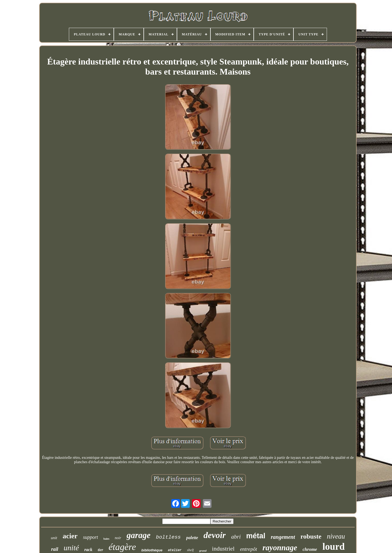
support (91, 537)
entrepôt (249, 549)
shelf (190, 550)
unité (71, 548)
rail (55, 549)
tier (100, 550)
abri (236, 537)
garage (139, 535)
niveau (336, 536)
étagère (122, 547)
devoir (215, 535)
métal (256, 536)
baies (106, 539)
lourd (333, 547)
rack (88, 550)
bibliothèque (152, 550)
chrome (310, 549)
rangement (283, 537)
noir (118, 538)
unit (54, 538)
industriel (223, 549)
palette (192, 538)
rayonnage (280, 548)
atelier (175, 550)
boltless (168, 537)
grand (203, 551)
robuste (311, 536)
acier (70, 536)
